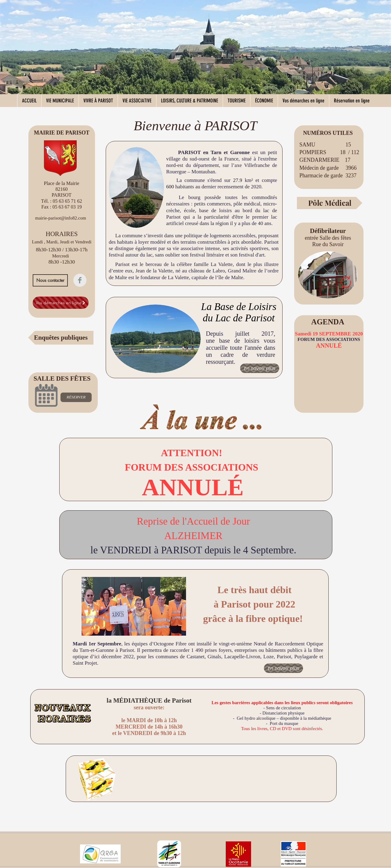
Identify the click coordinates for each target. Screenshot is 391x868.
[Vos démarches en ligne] (61, 303)
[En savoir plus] (260, 368)
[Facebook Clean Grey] (80, 280)
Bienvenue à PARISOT (195, 126)
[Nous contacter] (50, 280)
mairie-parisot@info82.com (61, 218)
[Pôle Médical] (330, 203)
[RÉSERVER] (76, 397)
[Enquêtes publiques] (61, 338)
